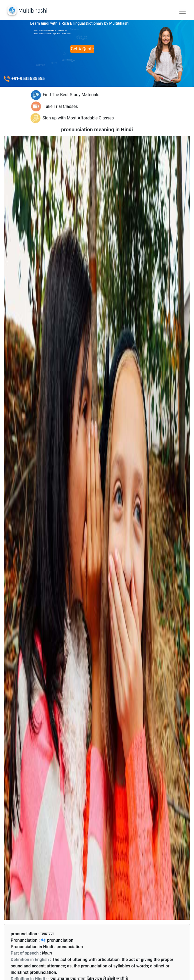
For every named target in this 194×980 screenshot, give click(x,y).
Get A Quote (82, 49)
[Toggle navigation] (183, 11)
